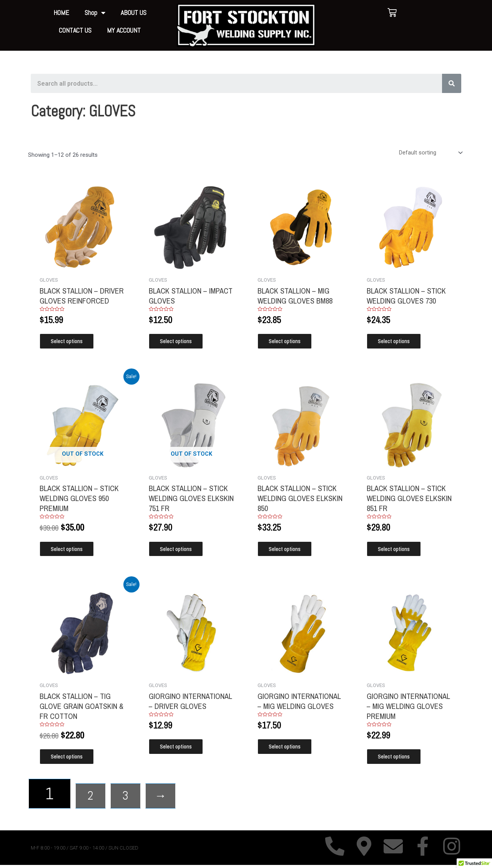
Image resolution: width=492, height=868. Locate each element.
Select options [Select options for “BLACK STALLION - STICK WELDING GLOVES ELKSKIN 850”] (289, 550)
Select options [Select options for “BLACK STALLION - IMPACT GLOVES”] (180, 342)
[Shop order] (430, 153)
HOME (61, 12)
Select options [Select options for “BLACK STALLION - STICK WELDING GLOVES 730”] (398, 342)
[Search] (452, 83)
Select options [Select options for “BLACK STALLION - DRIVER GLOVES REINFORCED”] (71, 342)
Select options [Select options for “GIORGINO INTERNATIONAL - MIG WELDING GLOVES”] (289, 749)
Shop (95, 13)
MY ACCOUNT (124, 30)
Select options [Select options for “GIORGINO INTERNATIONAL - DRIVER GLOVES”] (180, 749)
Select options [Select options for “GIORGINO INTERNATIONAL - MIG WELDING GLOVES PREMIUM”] (398, 759)
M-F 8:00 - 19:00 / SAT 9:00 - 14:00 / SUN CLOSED (85, 851)
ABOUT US (134, 12)
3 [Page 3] (143, 797)
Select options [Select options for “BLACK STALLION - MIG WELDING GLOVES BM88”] (289, 342)
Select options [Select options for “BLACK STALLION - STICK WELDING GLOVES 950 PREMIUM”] (71, 550)
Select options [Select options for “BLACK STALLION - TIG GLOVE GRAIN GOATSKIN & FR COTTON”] (71, 759)
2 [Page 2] (96, 797)
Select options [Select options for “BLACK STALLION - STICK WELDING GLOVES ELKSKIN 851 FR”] (398, 550)
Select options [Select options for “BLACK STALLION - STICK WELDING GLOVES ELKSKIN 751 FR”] (180, 550)
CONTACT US (75, 30)
